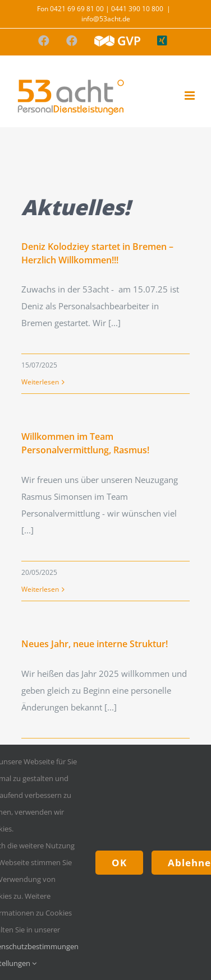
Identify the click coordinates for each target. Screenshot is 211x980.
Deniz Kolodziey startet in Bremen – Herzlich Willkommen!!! (97, 253)
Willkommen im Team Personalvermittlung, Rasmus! (85, 443)
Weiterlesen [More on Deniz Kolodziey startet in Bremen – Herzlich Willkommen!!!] (40, 382)
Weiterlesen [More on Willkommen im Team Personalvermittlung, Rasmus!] (40, 589)
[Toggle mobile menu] (191, 96)
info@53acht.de (106, 19)
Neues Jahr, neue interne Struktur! (95, 644)
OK (119, 863)
